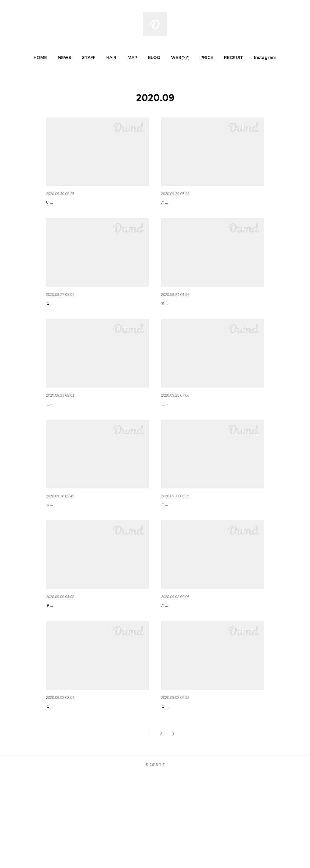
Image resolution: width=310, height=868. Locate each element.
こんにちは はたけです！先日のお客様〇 (194, 794)
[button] (40, 57)
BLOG (154, 57)
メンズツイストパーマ (182, 552)
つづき (167, 202)
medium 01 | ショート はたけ (189, 319)
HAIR (111, 57)
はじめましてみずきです (69, 668)
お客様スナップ (176, 435)
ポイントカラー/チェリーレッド (76, 319)
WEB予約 (180, 57)
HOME (40, 57)
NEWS (64, 57)
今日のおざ (172, 668)
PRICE (207, 57)
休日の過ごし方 (61, 435)
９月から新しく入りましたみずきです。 (79, 677)
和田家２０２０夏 (63, 784)
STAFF (89, 57)
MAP (132, 57)
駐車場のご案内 (61, 202)
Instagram (265, 57)
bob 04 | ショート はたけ (70, 552)
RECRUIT (234, 57)
